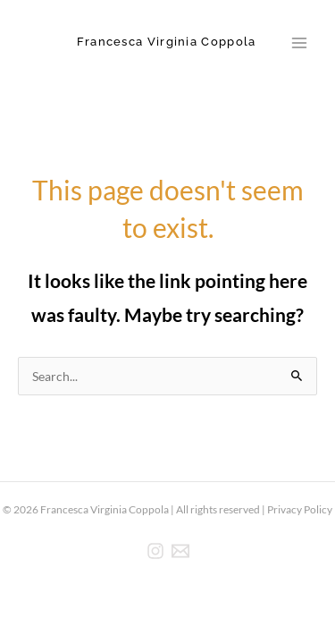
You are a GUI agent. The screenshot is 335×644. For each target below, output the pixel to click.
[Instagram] (155, 551)
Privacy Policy (300, 509)
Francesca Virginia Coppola (167, 42)
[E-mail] (180, 551)
